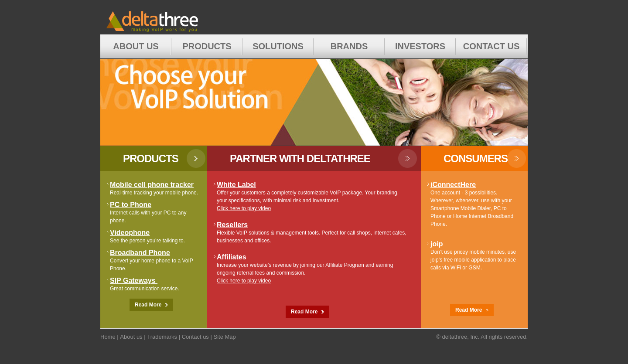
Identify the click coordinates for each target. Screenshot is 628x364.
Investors (420, 46)
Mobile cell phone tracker (152, 185)
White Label (236, 185)
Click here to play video (244, 208)
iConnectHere (453, 185)
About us (131, 337)
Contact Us (491, 46)
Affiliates (232, 257)
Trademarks (162, 337)
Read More (151, 305)
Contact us (195, 337)
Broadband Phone (140, 253)
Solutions (278, 46)
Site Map (224, 337)
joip (437, 244)
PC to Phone (131, 205)
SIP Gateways (134, 281)
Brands (349, 46)
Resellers (232, 225)
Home (167, 17)
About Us (136, 46)
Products (207, 46)
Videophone (130, 233)
